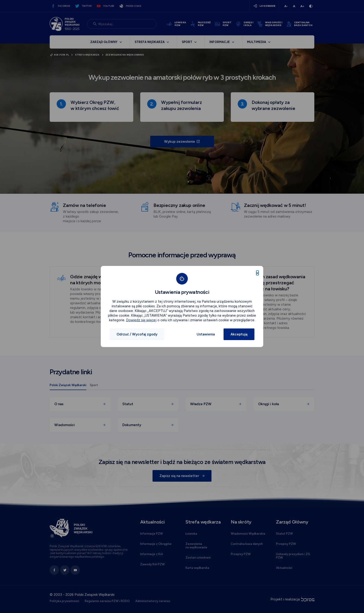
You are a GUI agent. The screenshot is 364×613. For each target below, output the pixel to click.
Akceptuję (239, 334)
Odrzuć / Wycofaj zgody (137, 334)
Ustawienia (206, 334)
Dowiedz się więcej (141, 320)
